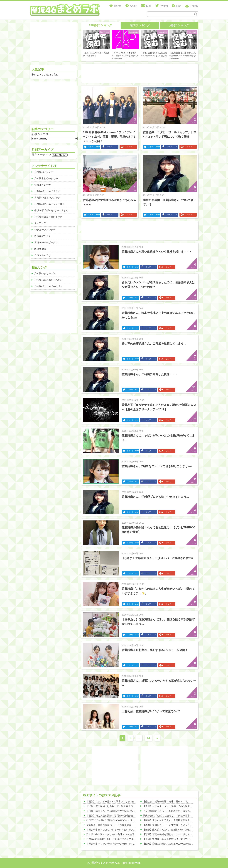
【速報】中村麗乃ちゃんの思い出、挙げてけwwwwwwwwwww (176, 839)
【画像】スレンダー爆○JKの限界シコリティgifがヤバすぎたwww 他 (122, 801)
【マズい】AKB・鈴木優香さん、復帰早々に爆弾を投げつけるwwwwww (125, 56)
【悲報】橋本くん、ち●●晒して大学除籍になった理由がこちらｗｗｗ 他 (124, 811)
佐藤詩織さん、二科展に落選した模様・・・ (150, 374)
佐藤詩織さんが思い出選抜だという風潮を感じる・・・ (157, 252)
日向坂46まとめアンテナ (47, 198)
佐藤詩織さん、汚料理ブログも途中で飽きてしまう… (155, 497)
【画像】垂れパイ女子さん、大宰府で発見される (169, 820)
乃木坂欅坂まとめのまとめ (48, 217)
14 (148, 738)
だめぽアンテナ (43, 185)
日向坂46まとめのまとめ (47, 191)
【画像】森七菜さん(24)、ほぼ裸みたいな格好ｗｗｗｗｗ (173, 830)
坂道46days (40, 249)
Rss (177, 6)
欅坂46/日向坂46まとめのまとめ (51, 210)
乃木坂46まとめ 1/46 (45, 273)
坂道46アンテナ (43, 236)
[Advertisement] (140, 73)
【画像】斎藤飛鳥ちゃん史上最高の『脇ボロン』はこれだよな (154, 54)
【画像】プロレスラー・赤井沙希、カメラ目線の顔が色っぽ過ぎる (178, 825)
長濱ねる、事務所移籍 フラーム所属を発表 (109, 825)
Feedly (194, 6)
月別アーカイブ (41, 155)
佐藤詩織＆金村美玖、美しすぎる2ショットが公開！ (155, 650)
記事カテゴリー (41, 134)
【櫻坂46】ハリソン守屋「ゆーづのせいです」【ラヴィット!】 (119, 844)
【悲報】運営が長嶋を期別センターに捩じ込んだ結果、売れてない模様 (180, 834)
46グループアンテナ (45, 230)
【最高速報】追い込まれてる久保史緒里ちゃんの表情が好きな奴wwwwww (183, 56)
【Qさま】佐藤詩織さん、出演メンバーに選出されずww (157, 558)
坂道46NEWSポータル (46, 242)
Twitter (162, 6)
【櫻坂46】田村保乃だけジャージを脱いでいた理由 (113, 830)
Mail (146, 6)
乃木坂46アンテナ (44, 172)
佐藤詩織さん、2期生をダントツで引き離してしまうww (157, 466)
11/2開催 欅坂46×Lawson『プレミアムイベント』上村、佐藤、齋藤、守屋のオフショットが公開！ (110, 137)
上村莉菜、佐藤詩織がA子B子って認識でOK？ (151, 711)
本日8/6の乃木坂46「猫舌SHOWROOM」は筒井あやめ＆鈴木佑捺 (121, 820)
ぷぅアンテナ (41, 223)
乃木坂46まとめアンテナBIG (49, 204)
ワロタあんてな (43, 255)
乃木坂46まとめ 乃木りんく (49, 286)
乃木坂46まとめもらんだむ (49, 280)
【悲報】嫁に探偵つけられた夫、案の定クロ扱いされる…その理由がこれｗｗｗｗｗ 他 (132, 806)
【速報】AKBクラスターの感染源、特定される (96, 54)
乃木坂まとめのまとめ (46, 178)
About (131, 6)
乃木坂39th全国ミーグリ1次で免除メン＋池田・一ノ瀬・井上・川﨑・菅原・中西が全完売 (134, 834)
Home (115, 6)
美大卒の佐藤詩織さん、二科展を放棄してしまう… (154, 344)
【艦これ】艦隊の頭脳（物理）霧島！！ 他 (165, 801)
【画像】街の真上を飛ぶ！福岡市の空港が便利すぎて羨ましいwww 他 (123, 816)
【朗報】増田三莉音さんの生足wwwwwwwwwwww (169, 844)
